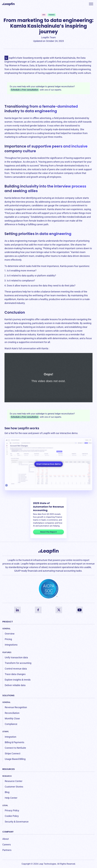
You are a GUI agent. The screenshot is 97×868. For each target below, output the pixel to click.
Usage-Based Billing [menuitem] (15, 759)
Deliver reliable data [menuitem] (15, 685)
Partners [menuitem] (7, 850)
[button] (91, 4)
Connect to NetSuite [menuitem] (15, 748)
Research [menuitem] (7, 776)
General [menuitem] (6, 629)
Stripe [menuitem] (5, 732)
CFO (44, 15)
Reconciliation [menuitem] (12, 713)
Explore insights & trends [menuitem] (18, 680)
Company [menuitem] (8, 832)
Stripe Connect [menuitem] (13, 753)
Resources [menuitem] (9, 769)
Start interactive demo (49, 464)
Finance (52, 15)
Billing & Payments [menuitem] (14, 742)
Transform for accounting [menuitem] (18, 663)
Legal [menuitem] (5, 805)
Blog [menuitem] (7, 792)
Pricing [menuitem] (8, 639)
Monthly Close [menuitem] (12, 718)
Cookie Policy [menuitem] (12, 816)
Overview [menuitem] (10, 634)
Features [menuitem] (7, 652)
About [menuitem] (6, 839)
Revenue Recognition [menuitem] (16, 707)
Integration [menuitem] (11, 737)
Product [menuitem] (8, 622)
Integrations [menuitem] (11, 645)
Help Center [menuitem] (11, 798)
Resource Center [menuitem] (14, 781)
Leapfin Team (48, 37)
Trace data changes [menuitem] (15, 674)
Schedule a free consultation (25, 90)
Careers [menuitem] (7, 845)
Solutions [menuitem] (8, 695)
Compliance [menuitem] (11, 724)
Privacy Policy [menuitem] (12, 810)
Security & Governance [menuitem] (17, 822)
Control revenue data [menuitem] (16, 669)
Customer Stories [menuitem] (14, 787)
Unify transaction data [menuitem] (16, 657)
